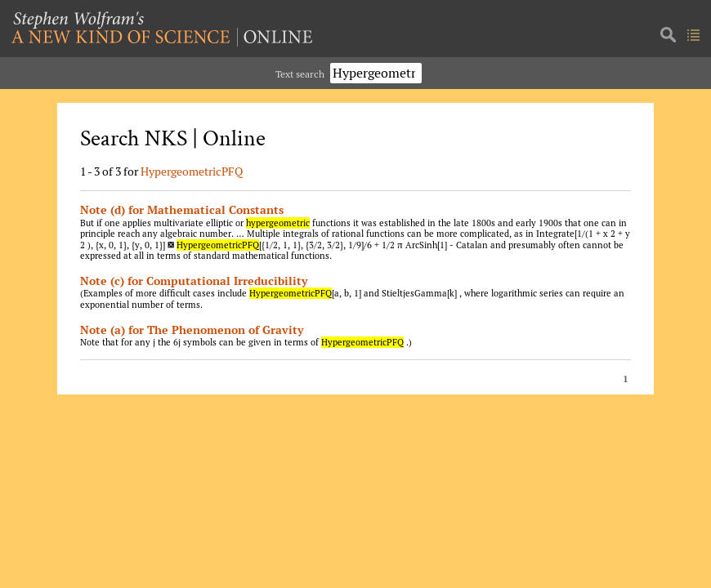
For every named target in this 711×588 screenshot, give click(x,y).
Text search (300, 74)
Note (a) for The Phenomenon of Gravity (192, 330)
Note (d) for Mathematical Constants (182, 209)
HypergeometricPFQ (192, 171)
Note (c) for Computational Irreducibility (194, 281)
